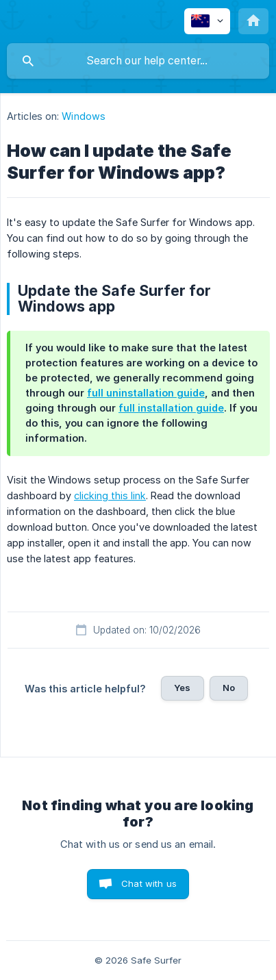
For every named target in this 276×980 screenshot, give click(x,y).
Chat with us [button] (149, 883)
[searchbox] (138, 61)
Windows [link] (84, 116)
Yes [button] (182, 688)
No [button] (229, 688)
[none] (207, 21)
